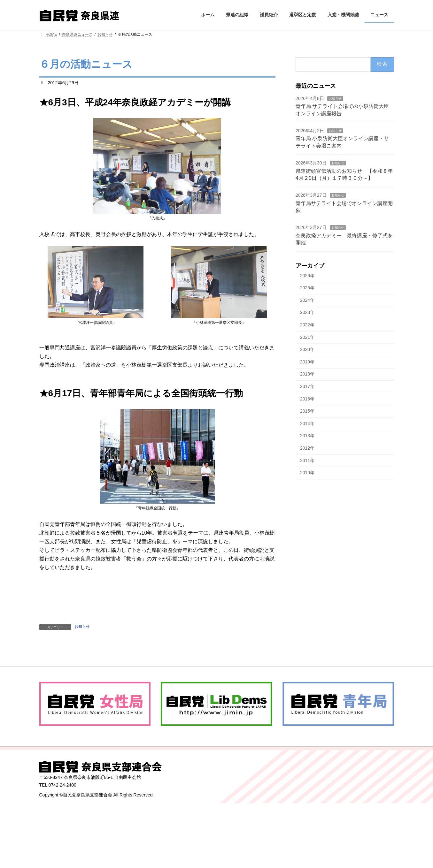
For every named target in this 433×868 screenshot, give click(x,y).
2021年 (307, 337)
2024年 (307, 300)
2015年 (307, 411)
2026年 (307, 275)
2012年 (307, 448)
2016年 (307, 399)
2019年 (307, 362)
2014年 (307, 423)
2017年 (307, 386)
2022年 (307, 325)
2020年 (307, 349)
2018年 (307, 374)
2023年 (307, 312)
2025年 (307, 288)
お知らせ (82, 627)
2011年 (307, 460)
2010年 (307, 473)
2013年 (307, 436)
